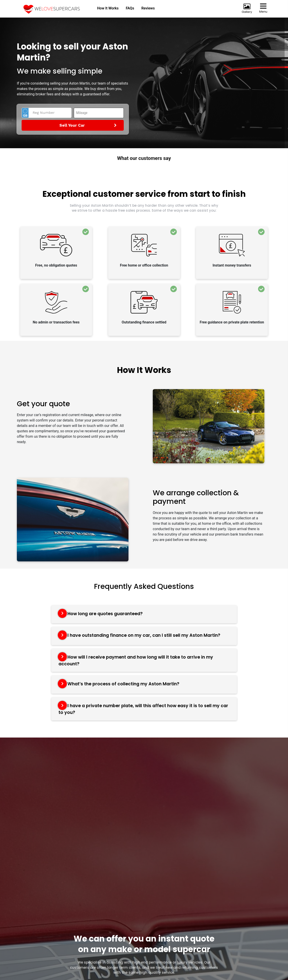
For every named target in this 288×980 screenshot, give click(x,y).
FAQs (129, 8)
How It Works (107, 8)
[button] (43, 169)
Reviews (148, 8)
